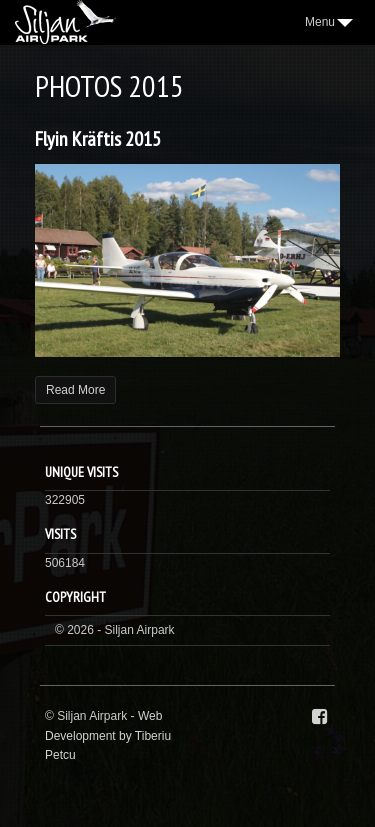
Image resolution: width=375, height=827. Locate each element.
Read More (75, 390)
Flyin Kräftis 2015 (98, 139)
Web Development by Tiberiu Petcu (108, 735)
